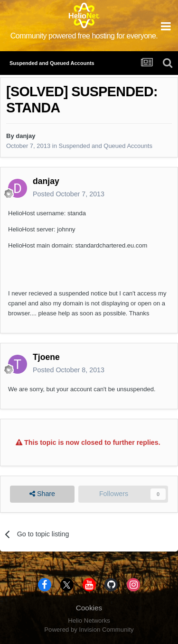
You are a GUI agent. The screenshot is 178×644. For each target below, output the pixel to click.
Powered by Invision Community (89, 630)
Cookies (89, 608)
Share (42, 494)
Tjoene (46, 357)
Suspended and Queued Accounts (106, 146)
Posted (69, 194)
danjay (25, 136)
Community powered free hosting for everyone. (84, 36)
